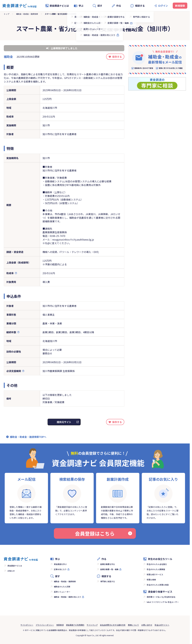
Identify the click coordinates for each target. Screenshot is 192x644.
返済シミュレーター (62, 592)
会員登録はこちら (104, 533)
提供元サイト (64, 422)
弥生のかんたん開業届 (156, 569)
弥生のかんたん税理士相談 (158, 585)
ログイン (163, 6)
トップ (7, 14)
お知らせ (11, 571)
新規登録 (180, 6)
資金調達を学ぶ (60, 564)
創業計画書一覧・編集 (109, 569)
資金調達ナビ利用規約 (75, 625)
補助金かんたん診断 (62, 587)
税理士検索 (151, 580)
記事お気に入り (60, 569)
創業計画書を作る (108, 564)
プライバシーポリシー (45, 625)
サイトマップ (92, 625)
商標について (133, 625)
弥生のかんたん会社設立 (157, 564)
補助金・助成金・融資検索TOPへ (28, 437)
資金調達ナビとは (57, 6)
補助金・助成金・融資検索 (27, 14)
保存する (117, 57)
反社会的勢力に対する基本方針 (113, 625)
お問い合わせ (147, 625)
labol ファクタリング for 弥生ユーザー (163, 602)
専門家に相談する (108, 581)
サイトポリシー (27, 625)
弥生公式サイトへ (162, 625)
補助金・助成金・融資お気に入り (68, 597)
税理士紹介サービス (155, 574)
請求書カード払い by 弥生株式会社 (161, 597)
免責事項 (60, 625)
